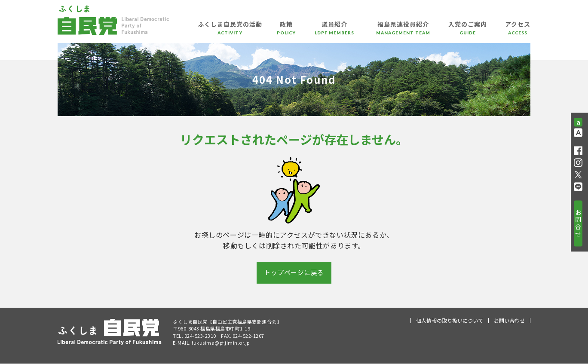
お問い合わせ (509, 321)
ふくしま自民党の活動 (230, 31)
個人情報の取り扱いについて (450, 321)
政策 (286, 31)
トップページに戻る (294, 273)
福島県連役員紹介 (403, 31)
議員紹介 (334, 31)
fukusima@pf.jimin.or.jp (221, 343)
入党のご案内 (468, 31)
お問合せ (578, 223)
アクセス (518, 31)
